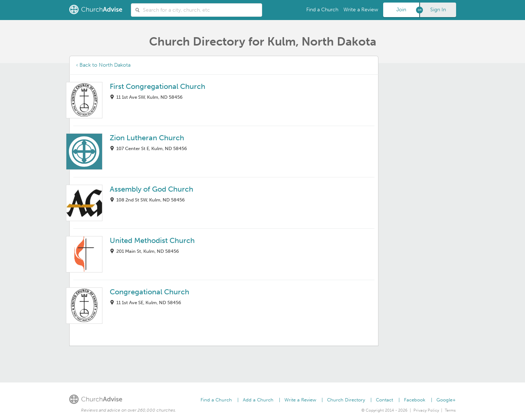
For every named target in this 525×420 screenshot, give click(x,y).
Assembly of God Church (151, 189)
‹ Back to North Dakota (103, 65)
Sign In (438, 10)
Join (401, 10)
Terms (450, 410)
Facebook (415, 400)
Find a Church (322, 10)
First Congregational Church (157, 86)
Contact (384, 400)
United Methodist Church (152, 240)
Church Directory (346, 400)
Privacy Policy (426, 410)
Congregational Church (149, 292)
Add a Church (258, 400)
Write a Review (361, 10)
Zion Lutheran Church (147, 138)
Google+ (446, 400)
